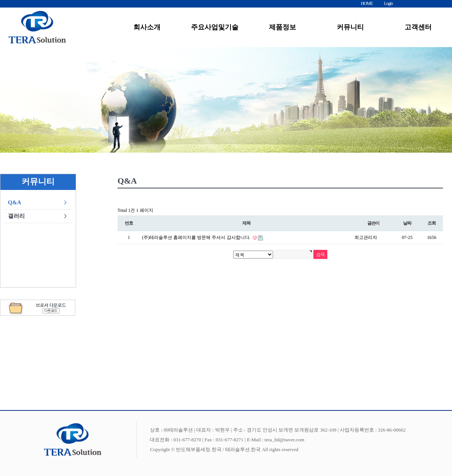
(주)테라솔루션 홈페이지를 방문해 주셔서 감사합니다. (197, 237)
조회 (432, 223)
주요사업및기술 (215, 27)
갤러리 (16, 216)
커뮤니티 (350, 27)
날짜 (407, 223)
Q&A (15, 202)
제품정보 (282, 27)
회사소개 (147, 27)
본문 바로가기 (0, 0)
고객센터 (418, 27)
